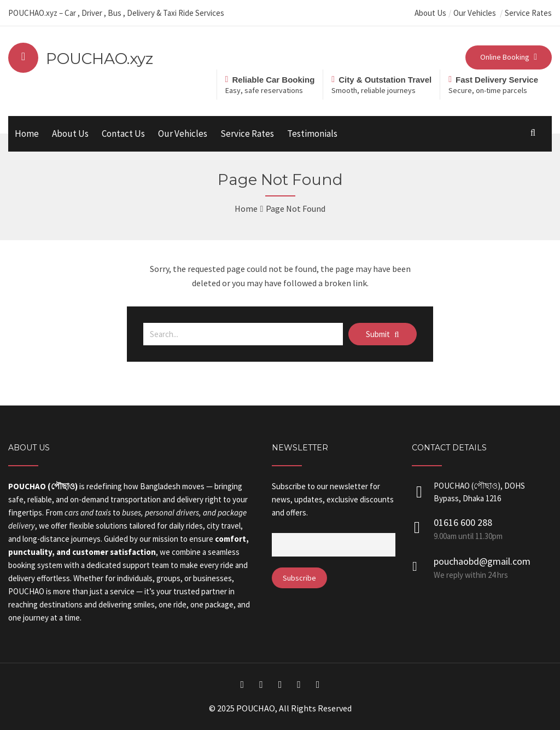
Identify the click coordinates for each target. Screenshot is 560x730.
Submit (382, 334)
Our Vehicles (476, 13)
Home (27, 134)
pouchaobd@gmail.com (482, 561)
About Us (430, 13)
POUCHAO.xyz (100, 59)
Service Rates (528, 13)
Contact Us (123, 134)
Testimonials (312, 134)
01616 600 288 (463, 522)
